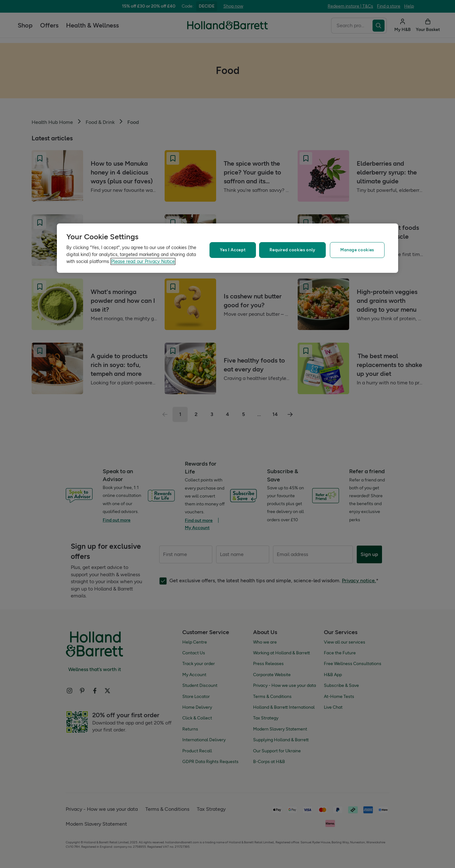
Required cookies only (292, 250)
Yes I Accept (233, 250)
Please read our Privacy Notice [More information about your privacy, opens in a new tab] (143, 261)
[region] (227, 248)
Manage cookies (357, 250)
